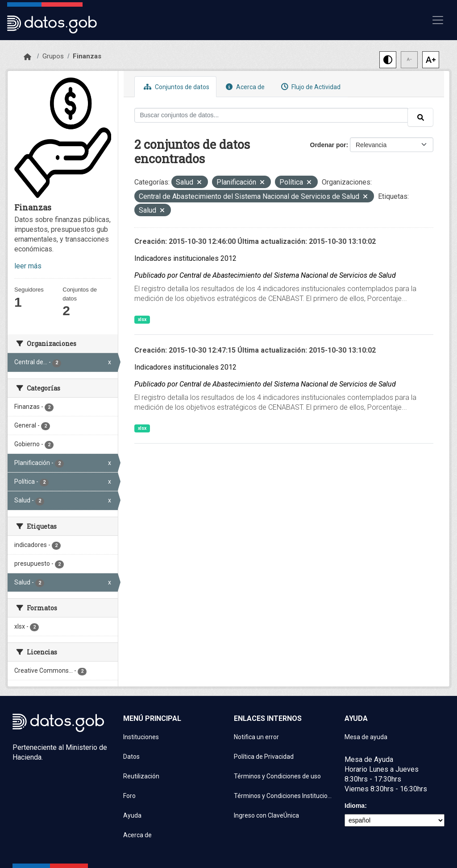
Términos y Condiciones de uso (277, 776)
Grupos (53, 56)
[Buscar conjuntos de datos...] (271, 115)
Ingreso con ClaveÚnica (266, 815)
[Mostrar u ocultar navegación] (438, 20)
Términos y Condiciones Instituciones (284, 796)
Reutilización (141, 776)
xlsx (142, 319)
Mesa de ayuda (366, 737)
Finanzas (87, 56)
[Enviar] (420, 117)
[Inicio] (27, 57)
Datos (131, 757)
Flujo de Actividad (310, 87)
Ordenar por (328, 145)
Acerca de (244, 87)
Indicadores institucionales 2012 (185, 258)
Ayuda (132, 815)
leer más (28, 266)
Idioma (355, 806)
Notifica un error (256, 737)
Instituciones (141, 737)
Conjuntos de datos (175, 87)
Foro (129, 796)
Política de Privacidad (264, 757)
